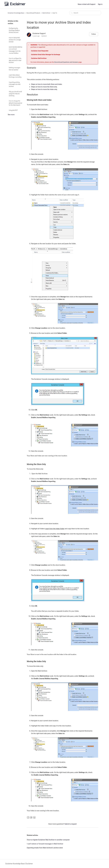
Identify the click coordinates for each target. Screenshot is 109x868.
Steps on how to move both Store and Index (46, 84)
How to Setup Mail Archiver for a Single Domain (15, 40)
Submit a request (71, 824)
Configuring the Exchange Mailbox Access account (14, 30)
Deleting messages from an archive (15, 69)
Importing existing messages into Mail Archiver (15, 84)
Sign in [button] (100, 4)
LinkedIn (34, 818)
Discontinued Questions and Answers (66, 62)
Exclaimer (29, 864)
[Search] (85, 13)
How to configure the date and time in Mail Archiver (15, 60)
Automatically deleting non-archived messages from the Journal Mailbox (15, 50)
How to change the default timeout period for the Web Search (15, 103)
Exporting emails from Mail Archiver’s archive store (45, 848)
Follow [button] (94, 34)
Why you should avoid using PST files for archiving (15, 94)
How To (55, 13)
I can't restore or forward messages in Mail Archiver (45, 844)
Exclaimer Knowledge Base (16, 13)
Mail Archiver (46, 13)
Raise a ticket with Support (87, 4)
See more (11, 115)
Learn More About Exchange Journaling (15, 76)
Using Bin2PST (13, 110)
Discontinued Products (33, 13)
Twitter (31, 818)
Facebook (28, 818)
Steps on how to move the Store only (44, 87)
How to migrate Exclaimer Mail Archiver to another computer (48, 840)
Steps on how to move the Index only (44, 89)
